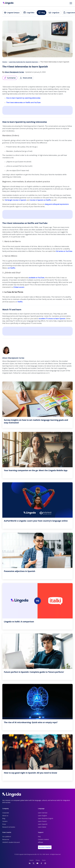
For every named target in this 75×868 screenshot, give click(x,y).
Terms (44, 860)
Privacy (38, 860)
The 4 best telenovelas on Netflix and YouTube (23, 102)
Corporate (6, 813)
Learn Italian (42, 827)
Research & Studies (9, 827)
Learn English (42, 816)
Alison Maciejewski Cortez (14, 72)
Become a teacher (45, 847)
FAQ (39, 837)
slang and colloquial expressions (57, 204)
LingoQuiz (54, 13)
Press (4, 824)
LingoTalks (29, 13)
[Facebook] (41, 863)
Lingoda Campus (12, 13)
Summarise (10, 78)
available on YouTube (37, 278)
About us (5, 816)
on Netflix (12, 268)
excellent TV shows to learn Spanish (52, 319)
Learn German (43, 813)
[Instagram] (45, 863)
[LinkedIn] (30, 863)
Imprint (31, 860)
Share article (26, 78)
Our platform (7, 837)
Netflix (20, 302)
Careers (5, 821)
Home (5, 62)
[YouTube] (37, 863)
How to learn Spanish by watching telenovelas (23, 98)
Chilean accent (19, 287)
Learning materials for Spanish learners (24, 62)
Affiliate (40, 842)
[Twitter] (34, 863)
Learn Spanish (43, 824)
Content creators (43, 840)
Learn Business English (46, 819)
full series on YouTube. (64, 251)
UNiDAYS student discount (11, 842)
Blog (42, 13)
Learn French (42, 821)
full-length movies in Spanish (16, 200)
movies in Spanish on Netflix (40, 200)
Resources (6, 840)
